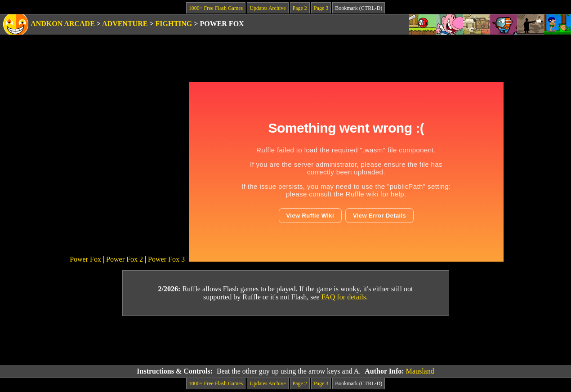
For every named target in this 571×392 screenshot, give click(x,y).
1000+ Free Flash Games (216, 8)
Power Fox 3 (166, 259)
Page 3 (321, 8)
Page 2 (300, 8)
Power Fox (85, 259)
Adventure (125, 24)
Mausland (420, 371)
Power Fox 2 (125, 259)
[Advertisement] (285, 341)
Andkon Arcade (63, 24)
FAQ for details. (345, 297)
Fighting (174, 24)
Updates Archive (268, 8)
